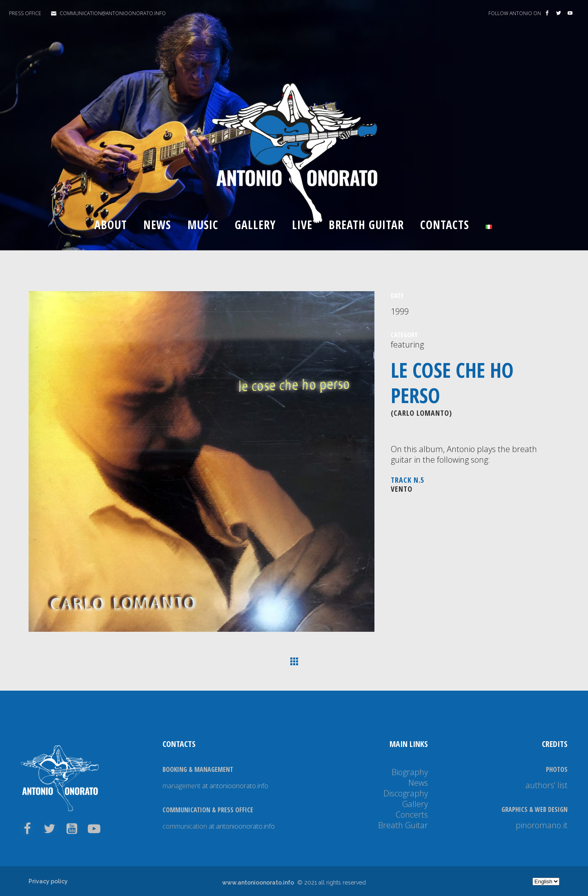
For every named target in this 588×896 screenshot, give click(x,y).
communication (185, 826)
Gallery (415, 804)
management (182, 786)
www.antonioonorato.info (258, 883)
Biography (410, 772)
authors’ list (547, 785)
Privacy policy (48, 881)
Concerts (412, 815)
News (418, 783)
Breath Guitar (403, 825)
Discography (406, 793)
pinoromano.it (542, 825)
